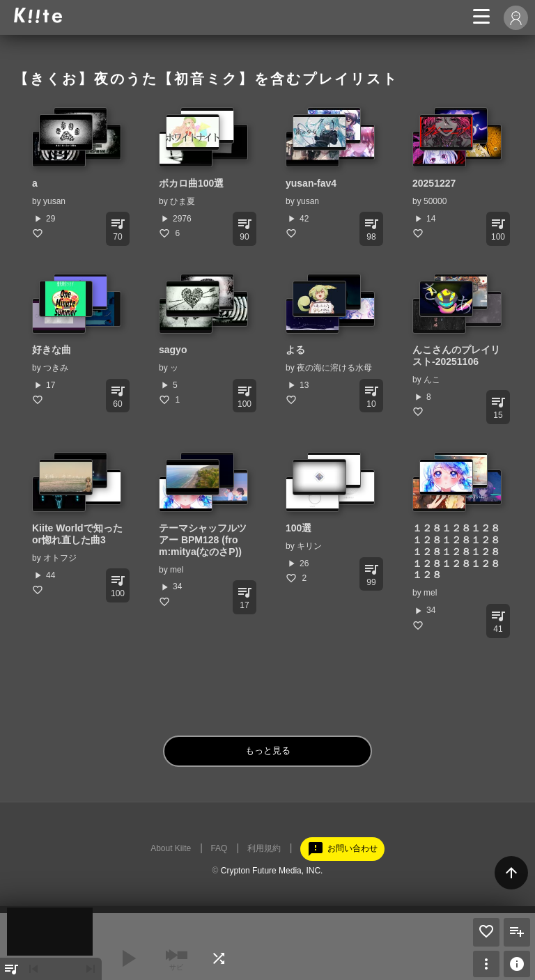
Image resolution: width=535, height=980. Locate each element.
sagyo (173, 350)
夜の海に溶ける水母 (334, 368)
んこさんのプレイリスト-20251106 (456, 356)
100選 (298, 528)
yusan (54, 201)
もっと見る (268, 750)
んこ (432, 380)
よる (295, 350)
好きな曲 (52, 350)
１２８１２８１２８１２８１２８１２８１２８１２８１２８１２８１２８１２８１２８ (456, 551)
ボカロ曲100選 (191, 183)
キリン (309, 546)
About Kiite (171, 848)
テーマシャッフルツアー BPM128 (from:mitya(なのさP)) (203, 540)
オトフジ (60, 558)
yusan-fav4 (311, 183)
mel (177, 570)
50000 (435, 201)
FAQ (219, 848)
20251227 (434, 183)
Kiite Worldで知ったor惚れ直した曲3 (77, 534)
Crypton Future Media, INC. (272, 871)
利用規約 (264, 848)
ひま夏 (183, 201)
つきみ (56, 368)
